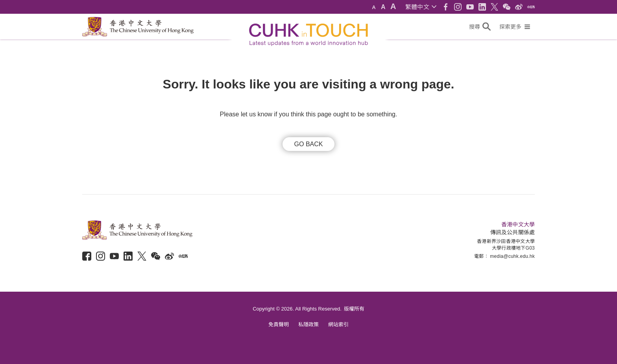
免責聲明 (279, 324)
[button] (421, 7)
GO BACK (309, 144)
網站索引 (338, 324)
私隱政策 (308, 324)
